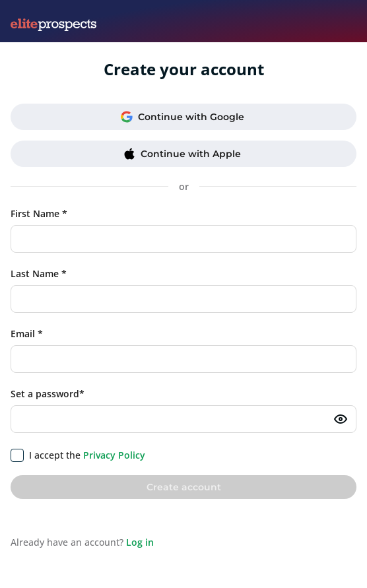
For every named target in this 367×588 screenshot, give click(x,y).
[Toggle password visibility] (341, 419)
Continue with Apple (182, 154)
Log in (140, 542)
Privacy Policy (114, 455)
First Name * (39, 213)
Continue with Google (183, 117)
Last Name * (39, 274)
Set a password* (48, 394)
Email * (27, 334)
